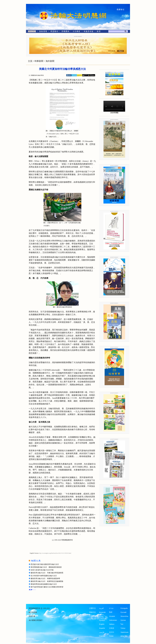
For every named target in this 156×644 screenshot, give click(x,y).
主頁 (30, 61)
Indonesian (113, 620)
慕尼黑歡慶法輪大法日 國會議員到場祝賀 (46, 567)
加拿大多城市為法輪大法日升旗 (42, 570)
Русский (123, 612)
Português (124, 608)
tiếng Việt (124, 636)
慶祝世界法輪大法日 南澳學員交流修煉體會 (47, 581)
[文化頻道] (76, 32)
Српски (123, 620)
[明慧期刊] (54, 32)
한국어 (112, 632)
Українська (124, 632)
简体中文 (93, 612)
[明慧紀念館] (89, 32)
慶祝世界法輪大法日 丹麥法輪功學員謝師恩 (47, 573)
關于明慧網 (33, 612)
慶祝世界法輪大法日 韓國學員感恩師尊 (45, 579)
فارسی (102, 632)
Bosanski (102, 612)
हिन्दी (111, 612)
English (102, 624)
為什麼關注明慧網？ (36, 620)
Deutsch (102, 620)
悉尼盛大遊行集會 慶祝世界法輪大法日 (45, 564)
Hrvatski (112, 616)
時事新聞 (39, 61)
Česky (101, 616)
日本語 (112, 628)
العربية (101, 608)
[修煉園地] (65, 32)
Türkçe (123, 628)
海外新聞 (50, 61)
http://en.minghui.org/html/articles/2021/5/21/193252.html (55, 553)
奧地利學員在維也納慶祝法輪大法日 (44, 584)
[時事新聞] (31, 32)
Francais (102, 636)
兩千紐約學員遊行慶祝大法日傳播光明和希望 (47, 587)
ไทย (122, 624)
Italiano (112, 624)
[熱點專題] (43, 32)
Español (102, 628)
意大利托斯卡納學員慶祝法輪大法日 (44, 576)
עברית (111, 608)
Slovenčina (124, 616)
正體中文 (93, 608)
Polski (111, 636)
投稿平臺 (32, 616)
